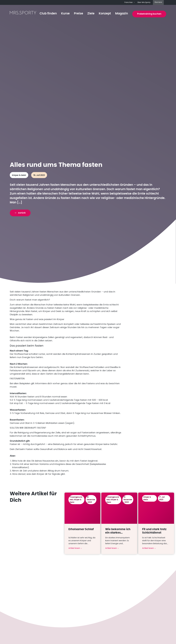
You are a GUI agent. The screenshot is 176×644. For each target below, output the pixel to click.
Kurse (65, 14)
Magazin (122, 14)
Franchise (130, 2)
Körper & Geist (19, 175)
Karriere (158, 2)
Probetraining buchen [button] (149, 14)
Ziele (91, 14)
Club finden (48, 14)
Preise (79, 14)
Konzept (105, 14)
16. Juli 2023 (39, 175)
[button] (20, 213)
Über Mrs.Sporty (144, 2)
